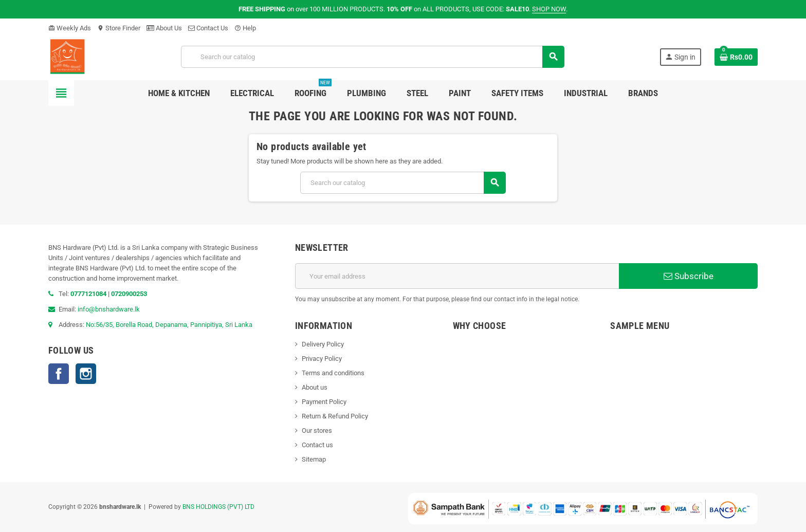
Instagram (86, 374)
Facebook (59, 374)
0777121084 (89, 294)
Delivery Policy (323, 344)
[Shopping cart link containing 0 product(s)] (736, 57)
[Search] (372, 57)
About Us (164, 28)
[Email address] (457, 276)
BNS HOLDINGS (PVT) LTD (218, 507)
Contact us (317, 445)
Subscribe (689, 276)
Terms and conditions (333, 373)
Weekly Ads (70, 28)
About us (315, 387)
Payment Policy (324, 402)
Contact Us (208, 28)
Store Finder (119, 28)
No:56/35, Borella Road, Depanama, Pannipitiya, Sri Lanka (169, 325)
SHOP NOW (549, 9)
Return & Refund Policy (335, 416)
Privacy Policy (322, 359)
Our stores (317, 430)
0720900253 (129, 294)
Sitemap (314, 459)
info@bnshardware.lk (109, 309)
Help (245, 28)
